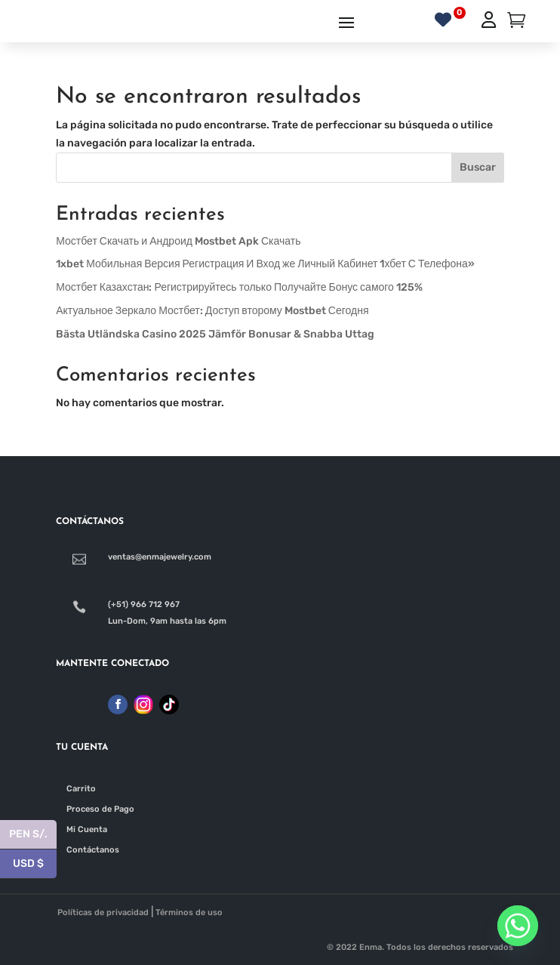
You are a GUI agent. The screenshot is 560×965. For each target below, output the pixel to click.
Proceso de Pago (100, 809)
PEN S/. (33, 835)
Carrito (81, 789)
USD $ (35, 864)
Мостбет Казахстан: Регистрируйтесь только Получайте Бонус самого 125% (239, 287)
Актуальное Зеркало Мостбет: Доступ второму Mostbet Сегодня (212, 311)
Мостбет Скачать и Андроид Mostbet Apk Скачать (178, 241)
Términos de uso (189, 913)
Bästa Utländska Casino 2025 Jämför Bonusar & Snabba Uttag (215, 334)
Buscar (478, 167)
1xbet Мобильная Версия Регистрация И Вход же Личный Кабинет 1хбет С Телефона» (265, 264)
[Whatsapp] (518, 926)
